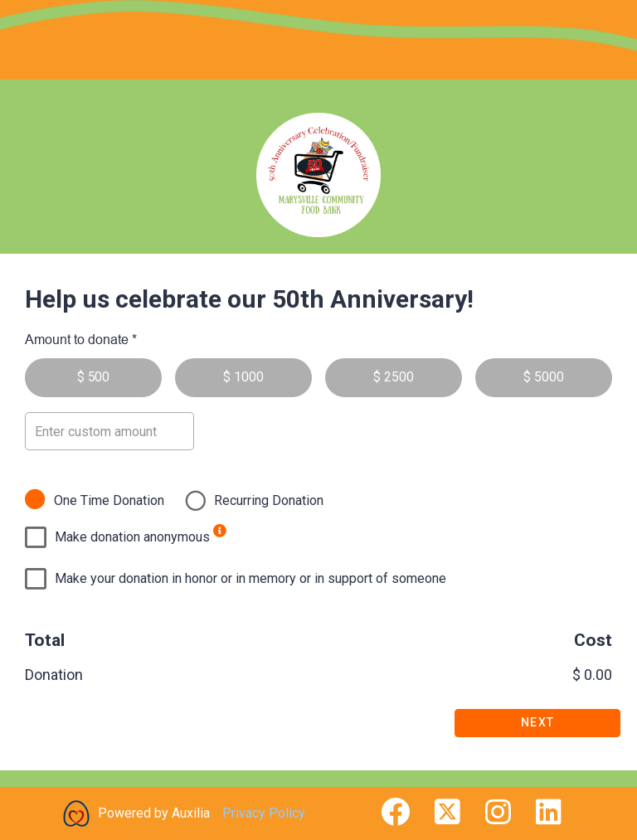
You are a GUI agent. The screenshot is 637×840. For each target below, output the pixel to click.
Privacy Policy (264, 813)
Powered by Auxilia (154, 813)
